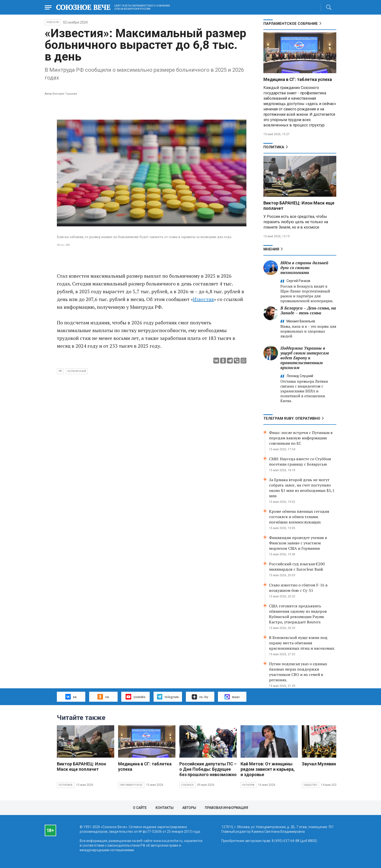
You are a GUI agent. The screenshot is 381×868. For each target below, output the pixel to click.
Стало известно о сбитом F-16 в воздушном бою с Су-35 (298, 588)
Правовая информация (226, 808)
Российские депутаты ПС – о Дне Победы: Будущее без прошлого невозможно (208, 769)
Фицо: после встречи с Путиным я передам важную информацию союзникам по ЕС (301, 438)
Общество (311, 785)
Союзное (187, 785)
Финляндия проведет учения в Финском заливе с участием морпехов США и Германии (298, 543)
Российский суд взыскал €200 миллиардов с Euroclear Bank (297, 567)
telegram (168, 697)
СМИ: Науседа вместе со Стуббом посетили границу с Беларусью (300, 461)
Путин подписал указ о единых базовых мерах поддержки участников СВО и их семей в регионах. (298, 672)
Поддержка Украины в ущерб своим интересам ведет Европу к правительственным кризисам (305, 358)
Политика (274, 147)
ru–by (200, 697)
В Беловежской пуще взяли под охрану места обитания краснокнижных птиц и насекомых (302, 643)
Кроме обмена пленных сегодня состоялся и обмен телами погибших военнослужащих (299, 517)
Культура (248, 785)
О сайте (140, 808)
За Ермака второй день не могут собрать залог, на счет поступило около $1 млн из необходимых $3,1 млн (302, 488)
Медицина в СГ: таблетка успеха (298, 79)
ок (103, 697)
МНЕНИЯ (271, 249)
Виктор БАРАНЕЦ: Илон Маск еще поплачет (81, 766)
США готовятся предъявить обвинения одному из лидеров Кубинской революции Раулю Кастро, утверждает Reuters (298, 614)
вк (71, 697)
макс (232, 697)
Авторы (189, 808)
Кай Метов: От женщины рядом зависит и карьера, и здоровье (268, 769)
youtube (135, 697)
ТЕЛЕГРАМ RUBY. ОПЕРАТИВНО (292, 418)
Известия (203, 299)
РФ (60, 371)
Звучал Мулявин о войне (327, 764)
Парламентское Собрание (291, 24)
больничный (77, 371)
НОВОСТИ (53, 22)
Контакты (165, 808)
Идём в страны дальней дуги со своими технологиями (304, 268)
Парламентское (131, 785)
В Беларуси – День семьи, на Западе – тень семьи (308, 310)
